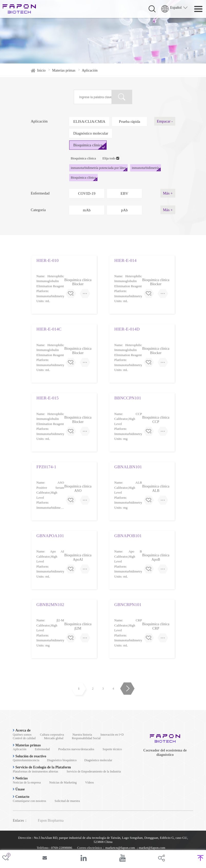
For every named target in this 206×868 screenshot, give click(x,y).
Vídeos (89, 782)
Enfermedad (42, 749)
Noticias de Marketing (63, 782)
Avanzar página (127, 700)
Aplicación (20, 749)
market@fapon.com (152, 848)
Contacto (21, 797)
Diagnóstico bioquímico (62, 760)
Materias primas (64, 74)
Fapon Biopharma (51, 821)
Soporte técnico (112, 749)
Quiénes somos (22, 735)
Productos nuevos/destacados (76, 749)
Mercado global (54, 738)
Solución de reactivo (29, 756)
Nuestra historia (82, 735)
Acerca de (22, 730)
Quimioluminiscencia (26, 760)
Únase (19, 789)
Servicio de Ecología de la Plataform (42, 767)
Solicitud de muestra (67, 801)
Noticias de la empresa (27, 782)
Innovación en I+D (112, 735)
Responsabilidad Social (86, 738)
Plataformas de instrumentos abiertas (35, 771)
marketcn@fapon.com (120, 848)
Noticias (20, 778)
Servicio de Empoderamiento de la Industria (94, 771)
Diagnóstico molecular (98, 760)
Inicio (41, 74)
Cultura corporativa (52, 735)
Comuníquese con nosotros (29, 801)
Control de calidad (24, 738)
